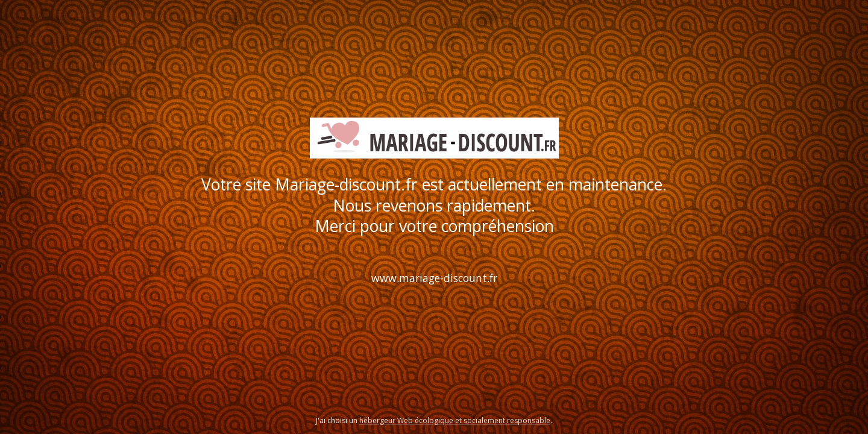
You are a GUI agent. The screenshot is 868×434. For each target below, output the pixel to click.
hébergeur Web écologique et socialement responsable (455, 420)
